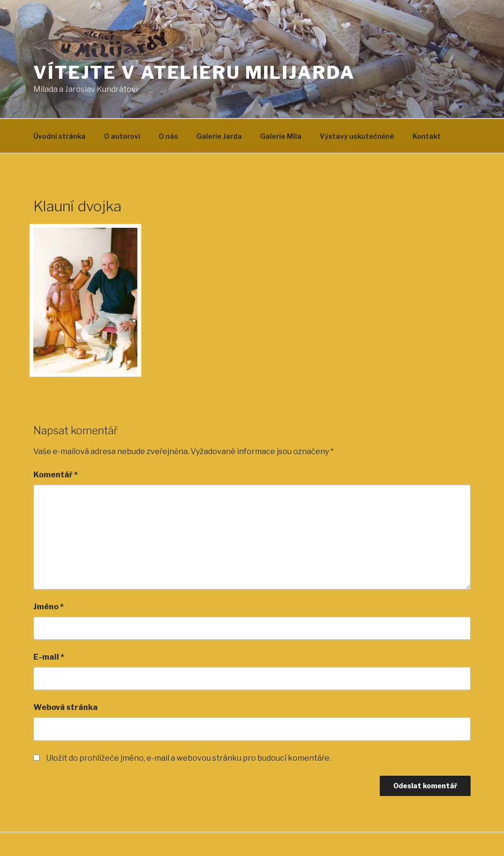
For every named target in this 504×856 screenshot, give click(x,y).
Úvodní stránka (59, 136)
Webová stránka (66, 707)
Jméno (49, 607)
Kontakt (427, 136)
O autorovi (122, 136)
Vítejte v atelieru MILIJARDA (194, 73)
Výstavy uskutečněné (357, 136)
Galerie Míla (281, 136)
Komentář (56, 475)
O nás (168, 136)
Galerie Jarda (219, 136)
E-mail (49, 657)
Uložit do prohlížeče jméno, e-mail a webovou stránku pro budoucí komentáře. (188, 758)
